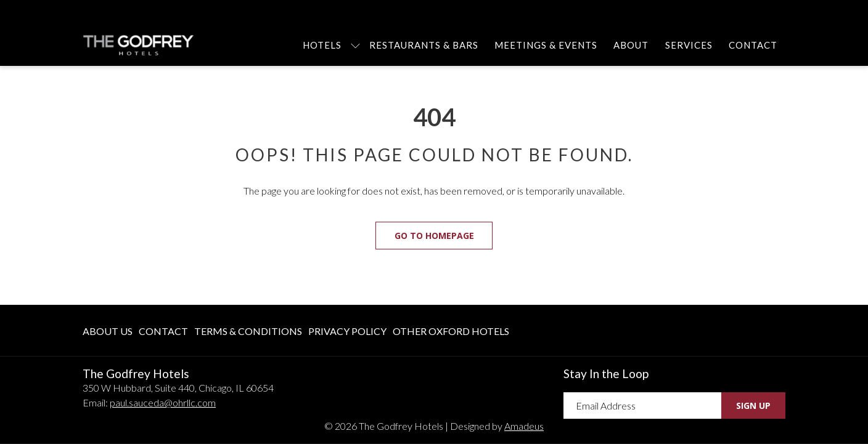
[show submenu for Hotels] (355, 45)
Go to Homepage (434, 236)
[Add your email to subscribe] (642, 406)
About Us (108, 331)
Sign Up (753, 406)
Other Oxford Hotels (451, 331)
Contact (163, 331)
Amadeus (524, 426)
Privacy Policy (347, 331)
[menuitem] (322, 45)
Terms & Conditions (248, 331)
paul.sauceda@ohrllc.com (163, 402)
